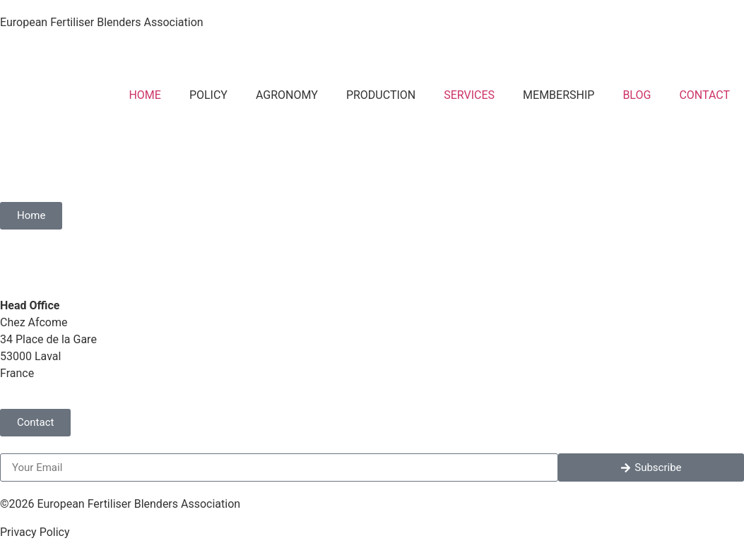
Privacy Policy (35, 532)
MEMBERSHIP (559, 95)
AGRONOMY (287, 95)
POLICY (208, 95)
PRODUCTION (381, 95)
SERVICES (469, 95)
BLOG (637, 95)
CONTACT (704, 95)
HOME (144, 95)
